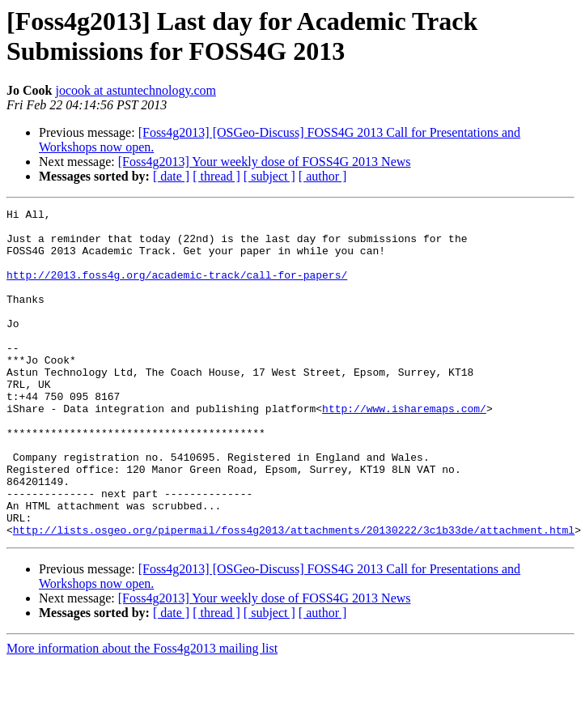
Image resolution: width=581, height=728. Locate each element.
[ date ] (171, 176)
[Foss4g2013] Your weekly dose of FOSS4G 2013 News (265, 162)
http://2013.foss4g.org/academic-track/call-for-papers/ (177, 289)
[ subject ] (269, 176)
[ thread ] (216, 176)
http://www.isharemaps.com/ (404, 449)
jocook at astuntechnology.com (135, 90)
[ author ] (323, 176)
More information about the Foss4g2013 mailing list (142, 714)
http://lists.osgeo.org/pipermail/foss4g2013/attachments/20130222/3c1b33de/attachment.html (294, 595)
